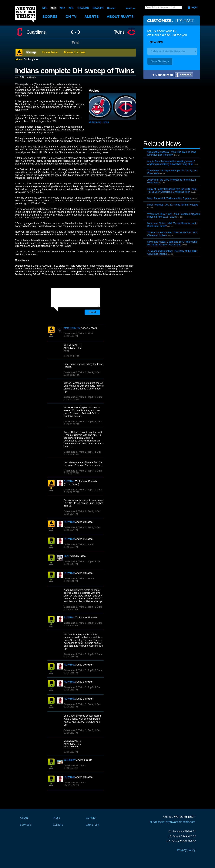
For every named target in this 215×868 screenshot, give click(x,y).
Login (194, 7)
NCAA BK (83, 8)
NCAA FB (98, 8)
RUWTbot (69, 481)
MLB (53, 8)
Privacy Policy (186, 850)
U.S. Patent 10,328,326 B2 (181, 841)
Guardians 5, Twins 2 (75, 422)
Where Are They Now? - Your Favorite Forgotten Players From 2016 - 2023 (174, 215)
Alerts (92, 17)
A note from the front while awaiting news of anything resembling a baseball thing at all (171, 163)
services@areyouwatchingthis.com (173, 822)
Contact (91, 818)
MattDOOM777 (72, 328)
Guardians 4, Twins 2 (75, 452)
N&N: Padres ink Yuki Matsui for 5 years (169, 198)
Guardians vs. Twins (75, 766)
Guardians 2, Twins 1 (75, 545)
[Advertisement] (172, 110)
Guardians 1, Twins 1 (75, 654)
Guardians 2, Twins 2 (75, 511)
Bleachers (50, 52)
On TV (71, 17)
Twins (119, 32)
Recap (31, 52)
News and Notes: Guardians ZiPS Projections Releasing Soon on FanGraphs (172, 243)
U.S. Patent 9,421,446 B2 (181, 831)
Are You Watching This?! (26, 14)
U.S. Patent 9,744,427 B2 (181, 836)
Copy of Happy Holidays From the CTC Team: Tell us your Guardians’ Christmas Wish (172, 190)
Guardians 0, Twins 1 (75, 687)
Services (25, 825)
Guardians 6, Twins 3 (75, 334)
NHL (71, 8)
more (129, 8)
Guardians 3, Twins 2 (75, 471)
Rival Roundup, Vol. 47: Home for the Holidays (173, 205)
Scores (50, 17)
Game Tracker (75, 52)
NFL (45, 8)
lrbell (67, 556)
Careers (58, 825)
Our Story (92, 825)
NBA (62, 8)
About (121, 17)
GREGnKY (70, 760)
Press (56, 818)
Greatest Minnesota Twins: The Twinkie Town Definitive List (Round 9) (172, 153)
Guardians (36, 32)
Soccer (111, 8)
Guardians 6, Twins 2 (75, 397)
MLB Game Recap (99, 122)
